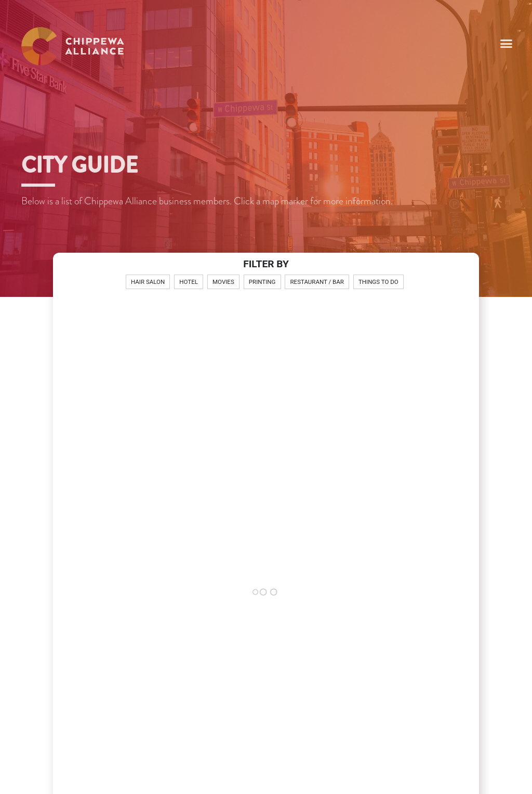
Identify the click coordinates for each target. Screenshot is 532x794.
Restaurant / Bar (317, 282)
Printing (262, 282)
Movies (223, 282)
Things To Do (378, 282)
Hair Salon (148, 282)
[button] (507, 44)
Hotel (189, 282)
